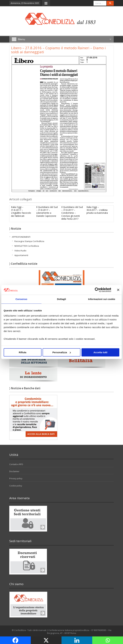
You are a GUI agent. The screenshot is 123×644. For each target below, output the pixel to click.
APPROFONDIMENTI (21, 237)
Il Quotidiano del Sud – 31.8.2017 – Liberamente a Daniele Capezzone (47, 211)
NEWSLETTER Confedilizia (27, 246)
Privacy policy (16, 478)
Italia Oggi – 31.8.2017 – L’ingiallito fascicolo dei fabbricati (21, 211)
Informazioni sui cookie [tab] (102, 299)
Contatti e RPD (16, 464)
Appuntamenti (21, 255)
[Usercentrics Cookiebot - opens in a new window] (97, 290)
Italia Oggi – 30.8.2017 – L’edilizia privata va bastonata (97, 210)
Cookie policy (16, 486)
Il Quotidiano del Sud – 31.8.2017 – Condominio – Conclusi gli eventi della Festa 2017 (72, 213)
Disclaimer (14, 471)
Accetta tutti (100, 352)
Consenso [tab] (21, 299)
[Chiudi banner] (118, 290)
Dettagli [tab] (61, 299)
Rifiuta (23, 352)
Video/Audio (20, 251)
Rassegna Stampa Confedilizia (29, 241)
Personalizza (62, 352)
